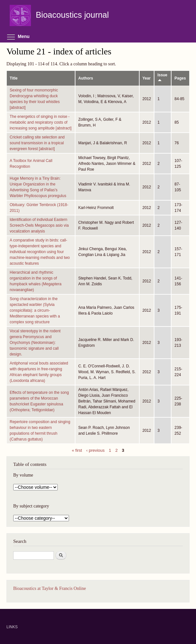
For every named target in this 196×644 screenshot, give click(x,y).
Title (14, 78)
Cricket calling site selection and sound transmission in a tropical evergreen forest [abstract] (37, 143)
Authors (86, 78)
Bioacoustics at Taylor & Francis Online (49, 588)
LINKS (12, 627)
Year (147, 78)
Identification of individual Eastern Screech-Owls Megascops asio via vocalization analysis (39, 225)
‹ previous (96, 450)
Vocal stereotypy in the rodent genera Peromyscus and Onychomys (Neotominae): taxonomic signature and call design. (35, 343)
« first (77, 450)
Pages (180, 78)
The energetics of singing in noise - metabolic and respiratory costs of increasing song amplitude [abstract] (41, 122)
